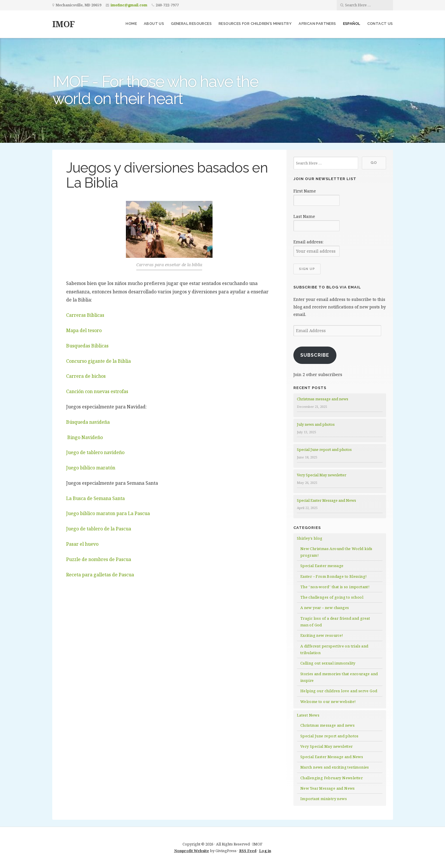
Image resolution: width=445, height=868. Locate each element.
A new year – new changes (325, 608)
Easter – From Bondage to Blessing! (334, 576)
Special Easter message (322, 566)
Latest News (308, 715)
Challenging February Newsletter (332, 778)
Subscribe (315, 355)
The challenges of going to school (332, 597)
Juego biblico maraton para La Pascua (108, 513)
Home (131, 24)
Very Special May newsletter (322, 475)
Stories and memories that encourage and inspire (339, 677)
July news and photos (316, 424)
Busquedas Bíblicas (87, 346)
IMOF (63, 24)
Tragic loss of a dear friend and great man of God (335, 622)
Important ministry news (324, 799)
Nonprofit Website (192, 851)
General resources (191, 24)
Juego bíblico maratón (91, 468)
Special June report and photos (324, 449)
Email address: (308, 242)
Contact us (380, 24)
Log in (265, 851)
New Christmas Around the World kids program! (336, 552)
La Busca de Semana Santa (95, 498)
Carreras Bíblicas (85, 315)
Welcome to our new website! (328, 702)
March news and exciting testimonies (335, 767)
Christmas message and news (323, 399)
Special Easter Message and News (326, 500)
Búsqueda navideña (88, 422)
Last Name (304, 216)
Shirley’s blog (310, 538)
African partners (317, 24)
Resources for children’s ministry (255, 24)
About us (154, 24)
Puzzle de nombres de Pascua (99, 559)
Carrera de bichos (86, 376)
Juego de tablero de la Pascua (99, 529)
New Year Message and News (328, 788)
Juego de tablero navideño (95, 452)
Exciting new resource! (322, 635)
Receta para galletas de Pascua (100, 575)
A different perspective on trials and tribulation (334, 649)
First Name (305, 191)
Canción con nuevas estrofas (97, 391)
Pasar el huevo (82, 544)
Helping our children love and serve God (339, 691)
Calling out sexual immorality (328, 663)
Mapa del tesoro (84, 330)
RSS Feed (248, 851)
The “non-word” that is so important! (335, 587)
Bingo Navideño (84, 437)
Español (352, 24)
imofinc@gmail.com (129, 5)
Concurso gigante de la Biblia (98, 361)
